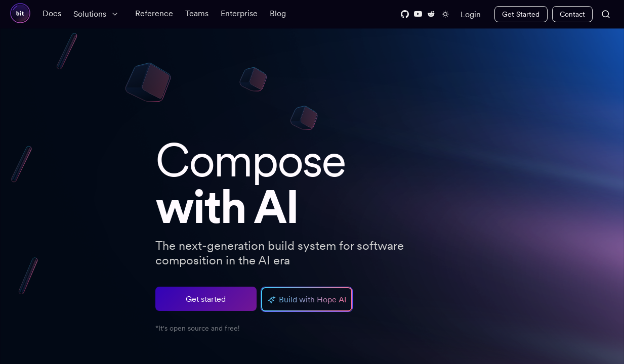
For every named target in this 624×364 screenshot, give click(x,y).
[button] (307, 299)
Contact (572, 14)
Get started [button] (206, 299)
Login (471, 14)
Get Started (521, 14)
